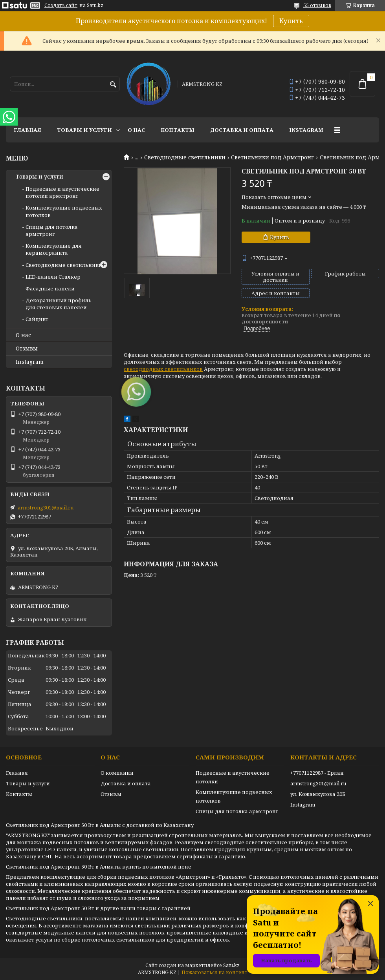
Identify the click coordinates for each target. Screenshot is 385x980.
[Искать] (113, 85)
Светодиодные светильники (185, 157)
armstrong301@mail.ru (46, 507)
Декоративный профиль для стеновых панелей (59, 304)
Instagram (306, 130)
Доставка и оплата (242, 130)
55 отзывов (317, 5)
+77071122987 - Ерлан (317, 773)
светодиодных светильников (163, 369)
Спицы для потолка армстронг (52, 230)
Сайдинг (37, 319)
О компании (117, 773)
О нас (136, 130)
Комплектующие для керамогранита (54, 249)
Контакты (178, 130)
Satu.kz (231, 965)
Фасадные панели (50, 288)
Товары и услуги (84, 130)
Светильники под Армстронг (272, 157)
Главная (27, 130)
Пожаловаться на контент (214, 972)
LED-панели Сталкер (53, 277)
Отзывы (27, 349)
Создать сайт (61, 5)
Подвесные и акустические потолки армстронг (62, 192)
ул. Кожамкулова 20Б (318, 794)
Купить (291, 21)
